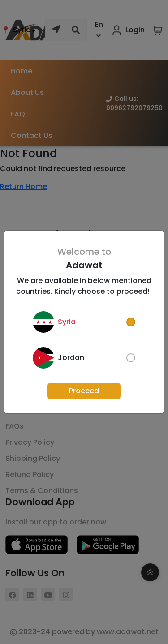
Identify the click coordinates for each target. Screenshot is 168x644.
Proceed (84, 391)
